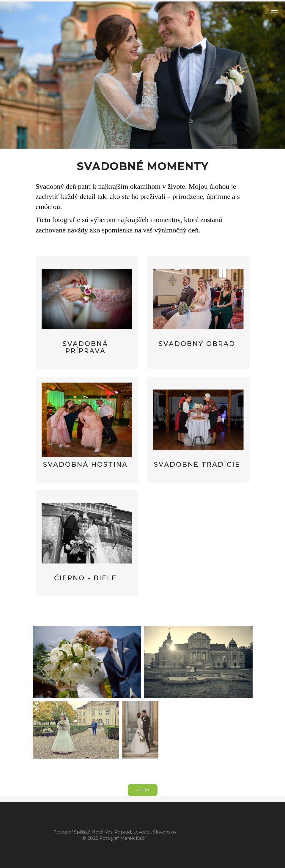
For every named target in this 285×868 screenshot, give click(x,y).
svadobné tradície (197, 464)
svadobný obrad (197, 344)
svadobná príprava (85, 347)
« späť (143, 790)
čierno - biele (85, 578)
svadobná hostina (85, 464)
